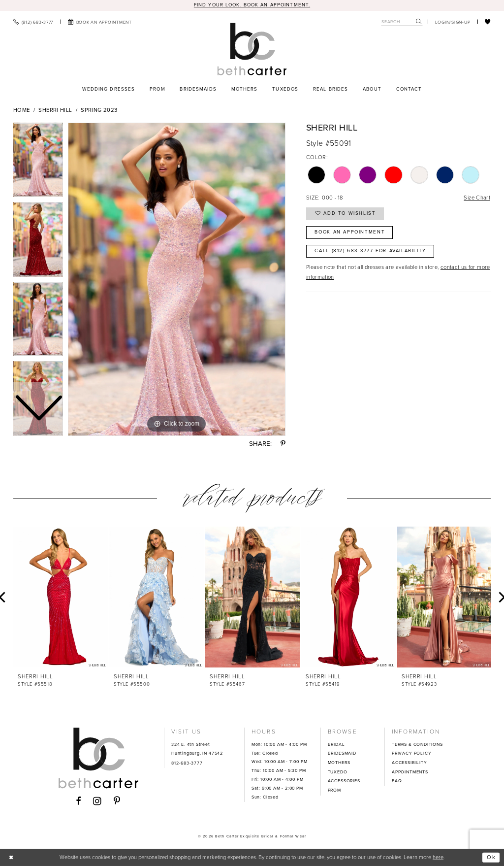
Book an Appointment (350, 232)
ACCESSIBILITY (409, 763)
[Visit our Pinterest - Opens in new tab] (117, 801)
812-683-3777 (187, 763)
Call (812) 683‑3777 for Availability (370, 251)
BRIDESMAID (342, 753)
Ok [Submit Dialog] (491, 857)
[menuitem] (33, 22)
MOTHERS (339, 763)
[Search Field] (402, 22)
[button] (453, 22)
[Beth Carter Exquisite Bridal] (252, 49)
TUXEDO (338, 772)
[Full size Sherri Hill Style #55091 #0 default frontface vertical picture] (177, 279)
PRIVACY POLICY (411, 753)
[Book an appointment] (100, 22)
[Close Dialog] (11, 857)
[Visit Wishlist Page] (488, 22)
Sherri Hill (55, 110)
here (438, 857)
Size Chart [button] (477, 197)
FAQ (397, 781)
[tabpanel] (177, 279)
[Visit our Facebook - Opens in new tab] (79, 801)
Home (21, 110)
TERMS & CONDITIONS (417, 744)
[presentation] (61, 597)
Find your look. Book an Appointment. (252, 5)
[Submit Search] (419, 22)
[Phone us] (33, 22)
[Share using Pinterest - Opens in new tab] (283, 444)
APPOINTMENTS (410, 772)
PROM (334, 790)
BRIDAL (336, 744)
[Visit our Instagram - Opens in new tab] (97, 801)
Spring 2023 (99, 110)
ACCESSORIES (344, 781)
